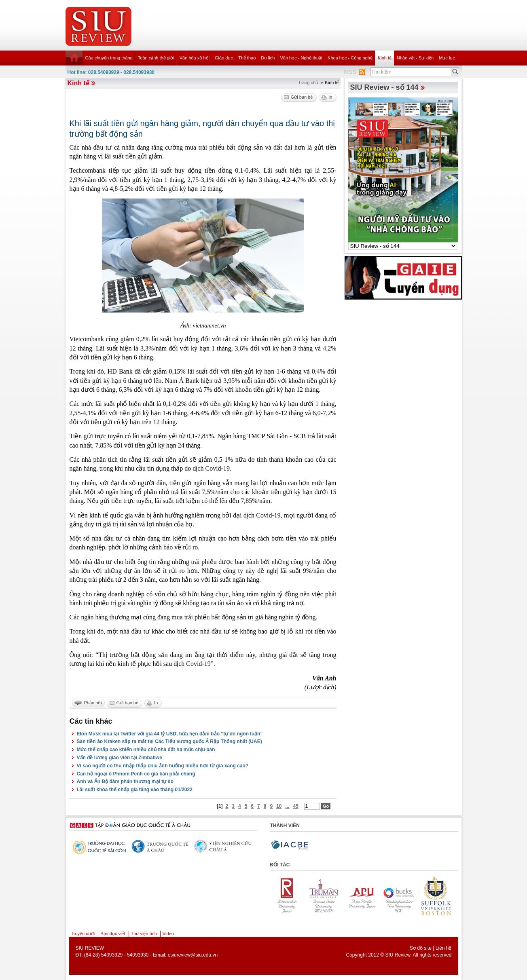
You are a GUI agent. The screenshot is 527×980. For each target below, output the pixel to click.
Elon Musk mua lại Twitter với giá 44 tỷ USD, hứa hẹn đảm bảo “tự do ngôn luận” (170, 734)
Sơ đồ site (421, 948)
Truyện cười (83, 934)
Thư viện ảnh (144, 934)
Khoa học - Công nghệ (350, 58)
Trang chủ (308, 82)
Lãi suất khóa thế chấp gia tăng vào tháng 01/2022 (135, 790)
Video (168, 934)
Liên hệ (444, 948)
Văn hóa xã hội (195, 58)
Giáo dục (224, 58)
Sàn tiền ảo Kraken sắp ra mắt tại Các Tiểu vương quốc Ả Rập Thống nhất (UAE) (169, 741)
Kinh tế (385, 58)
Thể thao (247, 58)
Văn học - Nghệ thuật (301, 58)
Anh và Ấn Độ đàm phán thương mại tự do (125, 781)
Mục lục (447, 58)
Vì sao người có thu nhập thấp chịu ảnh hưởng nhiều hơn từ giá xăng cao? (163, 766)
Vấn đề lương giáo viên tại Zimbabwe (120, 758)
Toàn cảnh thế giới (156, 58)
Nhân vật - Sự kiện (415, 58)
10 (279, 806)
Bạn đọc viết (113, 934)
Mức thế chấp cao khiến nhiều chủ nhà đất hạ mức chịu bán (146, 750)
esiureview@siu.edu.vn (193, 955)
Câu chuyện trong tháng (109, 58)
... (287, 806)
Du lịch (268, 58)
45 (295, 806)
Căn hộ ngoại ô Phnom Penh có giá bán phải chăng (136, 774)
